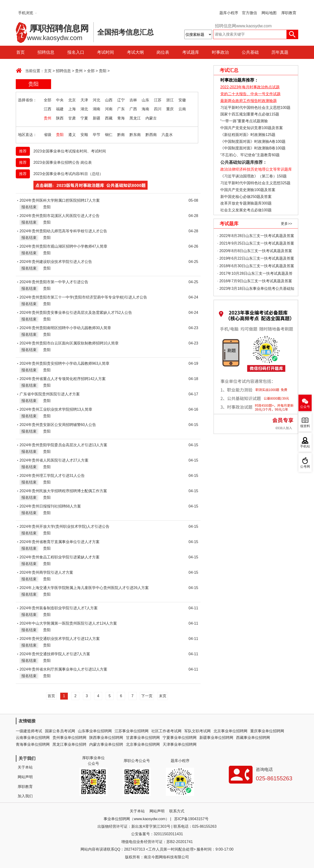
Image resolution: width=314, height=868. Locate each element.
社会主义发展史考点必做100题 (246, 210)
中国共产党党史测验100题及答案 (248, 190)
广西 (133, 109)
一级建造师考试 (29, 731)
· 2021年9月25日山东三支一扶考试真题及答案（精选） (256, 244)
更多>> (286, 223)
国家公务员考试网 (60, 731)
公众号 (305, 407)
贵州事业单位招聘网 (69, 738)
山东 (145, 100)
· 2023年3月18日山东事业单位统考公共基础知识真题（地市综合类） (256, 289)
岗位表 (163, 52)
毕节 (97, 135)
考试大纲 (135, 52)
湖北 (84, 109)
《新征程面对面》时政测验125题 (248, 135)
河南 (109, 109)
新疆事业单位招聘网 (216, 738)
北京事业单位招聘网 (230, 731)
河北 (97, 100)
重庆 (170, 109)
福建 (60, 109)
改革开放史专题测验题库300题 (245, 203)
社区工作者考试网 (166, 731)
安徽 (182, 100)
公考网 (305, 467)
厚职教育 (289, 13)
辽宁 (121, 100)
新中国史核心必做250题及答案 (246, 197)
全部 (91, 71)
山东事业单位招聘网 (95, 731)
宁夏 (84, 118)
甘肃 (72, 118)
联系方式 (177, 811)
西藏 (109, 118)
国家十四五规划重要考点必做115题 (250, 114)
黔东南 (135, 135)
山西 (109, 100)
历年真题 (280, 52)
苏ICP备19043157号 (191, 819)
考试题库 (191, 52)
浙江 (170, 100)
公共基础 (250, 52)
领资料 (305, 426)
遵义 (72, 135)
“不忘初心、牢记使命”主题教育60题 (249, 155)
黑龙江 (135, 118)
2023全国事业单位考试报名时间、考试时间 (70, 151)
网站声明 (25, 777)
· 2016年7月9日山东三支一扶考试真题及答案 (255, 281)
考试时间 (105, 52)
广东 (121, 109)
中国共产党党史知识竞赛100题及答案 (252, 128)
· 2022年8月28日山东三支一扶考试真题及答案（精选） (256, 237)
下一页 (147, 696)
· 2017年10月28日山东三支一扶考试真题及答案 (255, 274)
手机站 (305, 446)
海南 (145, 109)
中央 (60, 100)
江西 (48, 109)
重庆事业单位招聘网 (267, 731)
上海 (72, 109)
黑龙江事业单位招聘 (69, 744)
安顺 (84, 135)
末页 (163, 696)
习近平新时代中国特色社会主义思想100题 (256, 108)
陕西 (60, 118)
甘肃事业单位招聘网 (143, 738)
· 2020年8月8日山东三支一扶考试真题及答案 (255, 251)
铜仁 (109, 135)
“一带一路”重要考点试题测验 (244, 121)
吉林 (133, 100)
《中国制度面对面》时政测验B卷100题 (253, 148)
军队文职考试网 (197, 731)
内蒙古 (151, 118)
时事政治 (220, 52)
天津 (84, 100)
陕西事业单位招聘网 (106, 738)
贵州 (79, 71)
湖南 (97, 109)
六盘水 (167, 135)
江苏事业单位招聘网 (132, 731)
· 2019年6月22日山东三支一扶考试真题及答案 (256, 258)
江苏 (158, 100)
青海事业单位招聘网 (33, 744)
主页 (48, 71)
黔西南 (151, 135)
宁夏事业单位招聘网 (180, 738)
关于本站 (25, 767)
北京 (72, 100)
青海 (121, 118)
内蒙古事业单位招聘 (106, 744)
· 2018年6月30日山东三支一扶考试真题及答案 (256, 266)
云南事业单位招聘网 (33, 738)
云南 (182, 109)
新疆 (97, 118)
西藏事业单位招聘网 (253, 738)
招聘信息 (46, 52)
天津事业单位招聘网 (180, 744)
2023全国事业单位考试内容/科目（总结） (68, 174)
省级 (48, 135)
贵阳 (103, 71)
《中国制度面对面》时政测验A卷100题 (253, 141)
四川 (158, 109)
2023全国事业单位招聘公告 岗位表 (63, 162)
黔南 (121, 135)
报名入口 (76, 52)
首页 (20, 52)
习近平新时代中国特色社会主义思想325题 (256, 183)
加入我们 (25, 796)
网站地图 (269, 13)
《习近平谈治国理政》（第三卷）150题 (252, 176)
